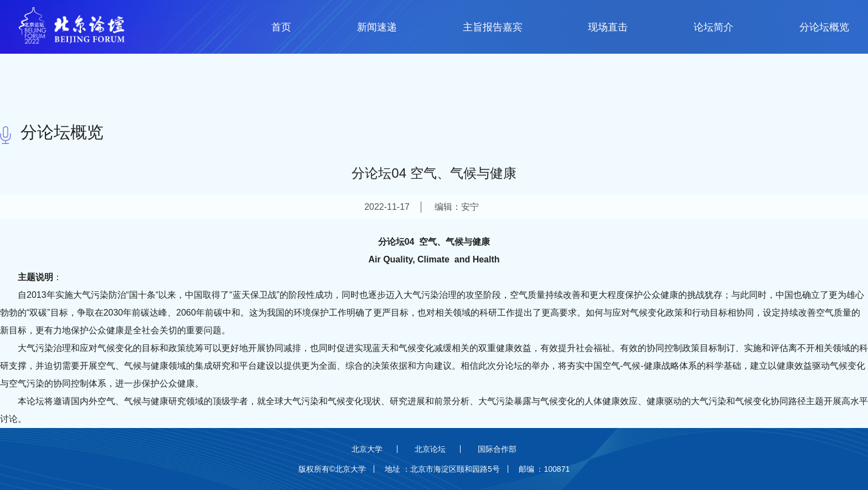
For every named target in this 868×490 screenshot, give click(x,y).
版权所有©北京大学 (332, 469)
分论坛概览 (62, 132)
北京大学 (367, 449)
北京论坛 (430, 449)
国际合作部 (497, 449)
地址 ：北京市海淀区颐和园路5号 (442, 469)
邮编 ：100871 (544, 469)
